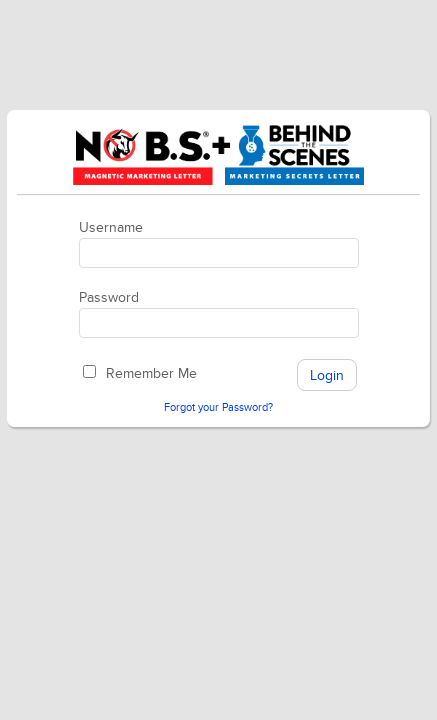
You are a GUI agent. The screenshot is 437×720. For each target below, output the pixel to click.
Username (111, 227)
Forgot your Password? (218, 407)
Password (109, 297)
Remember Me (151, 373)
